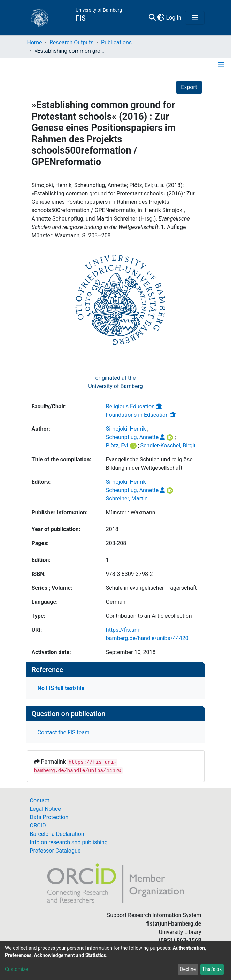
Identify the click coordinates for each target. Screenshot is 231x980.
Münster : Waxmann (131, 513)
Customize (16, 969)
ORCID (38, 826)
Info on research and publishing (69, 842)
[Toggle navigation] (195, 18)
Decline (188, 969)
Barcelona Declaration (57, 834)
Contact (40, 800)
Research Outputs (72, 42)
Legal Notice (45, 809)
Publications (116, 42)
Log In (174, 18)
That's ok (212, 969)
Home (35, 42)
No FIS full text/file (61, 688)
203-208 (116, 543)
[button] (161, 18)
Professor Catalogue (55, 851)
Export (189, 87)
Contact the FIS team (64, 732)
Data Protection (49, 817)
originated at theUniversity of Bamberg (115, 382)
